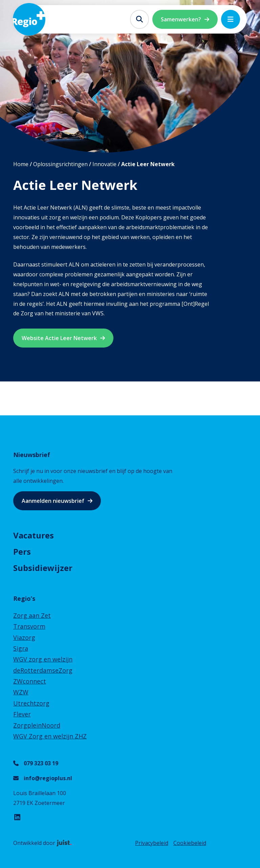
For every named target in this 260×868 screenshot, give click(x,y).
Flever (22, 714)
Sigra (21, 648)
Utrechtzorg (31, 703)
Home (21, 164)
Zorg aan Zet (32, 615)
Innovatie (104, 164)
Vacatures (34, 535)
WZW (21, 692)
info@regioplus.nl (48, 778)
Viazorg (24, 637)
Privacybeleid (152, 843)
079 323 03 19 (41, 763)
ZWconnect (30, 681)
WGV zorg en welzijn (43, 659)
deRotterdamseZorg (43, 670)
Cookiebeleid (190, 843)
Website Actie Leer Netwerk (59, 338)
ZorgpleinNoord (37, 725)
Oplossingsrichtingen (60, 164)
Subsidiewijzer (43, 568)
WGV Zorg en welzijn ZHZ (50, 736)
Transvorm (29, 626)
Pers (22, 551)
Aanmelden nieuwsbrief (53, 501)
